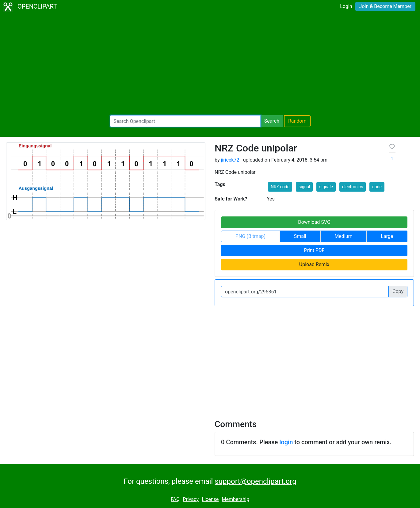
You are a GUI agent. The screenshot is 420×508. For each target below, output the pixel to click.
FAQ (175, 499)
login (286, 442)
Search (272, 121)
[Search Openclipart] (185, 121)
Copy (398, 291)
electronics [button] (353, 187)
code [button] (377, 187)
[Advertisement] (210, 64)
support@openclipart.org (255, 481)
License (210, 499)
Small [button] (300, 236)
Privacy (191, 499)
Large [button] (387, 236)
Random (297, 121)
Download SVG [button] (314, 222)
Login (346, 6)
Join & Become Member (385, 6)
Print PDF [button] (314, 250)
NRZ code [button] (280, 187)
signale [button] (326, 187)
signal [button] (304, 187)
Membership (236, 499)
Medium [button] (343, 236)
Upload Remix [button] (314, 264)
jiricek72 (230, 160)
